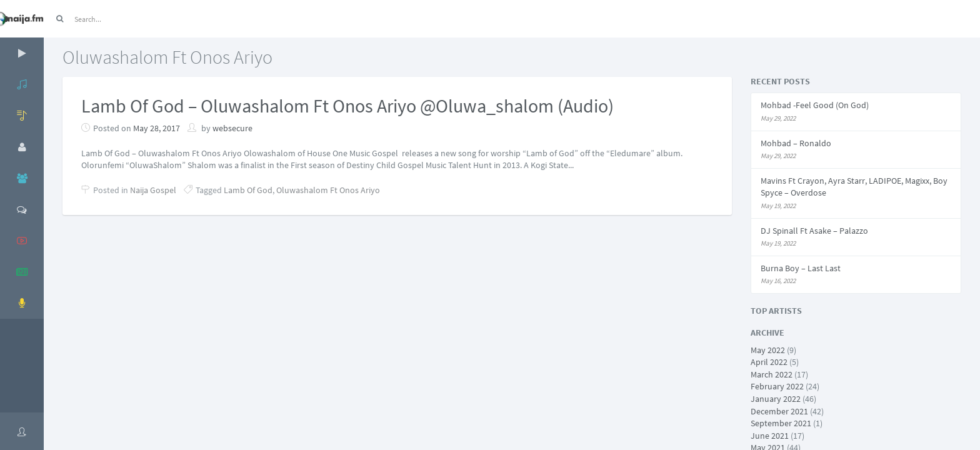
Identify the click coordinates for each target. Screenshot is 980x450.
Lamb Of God (248, 190)
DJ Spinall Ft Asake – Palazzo (814, 231)
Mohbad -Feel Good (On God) (815, 105)
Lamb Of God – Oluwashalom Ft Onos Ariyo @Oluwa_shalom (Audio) (347, 106)
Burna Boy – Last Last (801, 268)
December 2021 (779, 411)
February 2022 (777, 386)
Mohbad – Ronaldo (796, 143)
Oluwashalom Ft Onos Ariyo (328, 190)
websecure (232, 128)
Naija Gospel (153, 190)
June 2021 (770, 436)
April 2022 (769, 362)
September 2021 (781, 423)
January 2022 (776, 399)
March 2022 (772, 374)
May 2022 (768, 350)
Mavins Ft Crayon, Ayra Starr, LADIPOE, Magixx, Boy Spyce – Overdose (854, 187)
